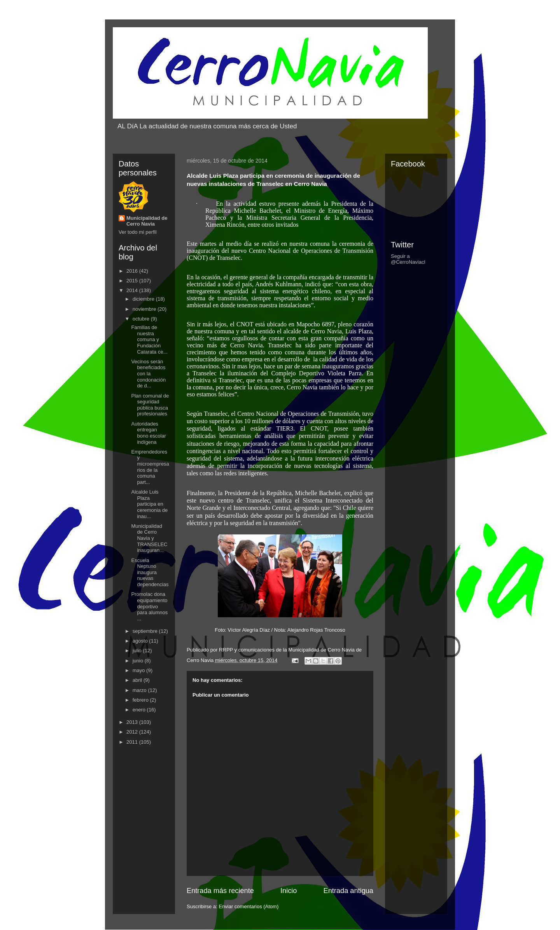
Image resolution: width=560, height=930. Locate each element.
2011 (133, 742)
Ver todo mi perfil (138, 232)
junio (139, 661)
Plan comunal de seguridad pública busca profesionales (150, 405)
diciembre (144, 299)
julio (138, 651)
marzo (140, 690)
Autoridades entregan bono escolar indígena (148, 433)
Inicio (289, 891)
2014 (133, 290)
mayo (139, 670)
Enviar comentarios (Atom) (248, 906)
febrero (141, 700)
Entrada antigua (348, 891)
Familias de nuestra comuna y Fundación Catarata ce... (149, 339)
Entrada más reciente (220, 891)
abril (138, 680)
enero (140, 710)
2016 (133, 271)
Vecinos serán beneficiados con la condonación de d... (148, 374)
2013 (133, 722)
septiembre (146, 631)
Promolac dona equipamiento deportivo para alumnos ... (149, 606)
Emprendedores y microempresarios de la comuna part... (150, 467)
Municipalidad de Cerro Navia (147, 221)
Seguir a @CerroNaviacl (408, 259)
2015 (133, 281)
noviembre (145, 309)
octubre (142, 319)
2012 (133, 732)
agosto (141, 641)
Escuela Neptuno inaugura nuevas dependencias (150, 572)
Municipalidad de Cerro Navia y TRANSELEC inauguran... (149, 538)
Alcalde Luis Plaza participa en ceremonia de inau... (149, 504)
